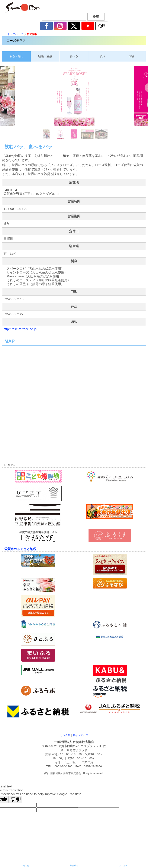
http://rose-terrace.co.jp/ (20, 329)
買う (103, 56)
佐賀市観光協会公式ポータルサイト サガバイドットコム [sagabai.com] (21, 7)
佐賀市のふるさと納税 (20, 549)
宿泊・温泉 (45, 56)
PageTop (74, 866)
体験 (131, 56)
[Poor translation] (16, 800)
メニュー (123, 866)
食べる (74, 56)
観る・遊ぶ (17, 56)
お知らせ (25, 866)
